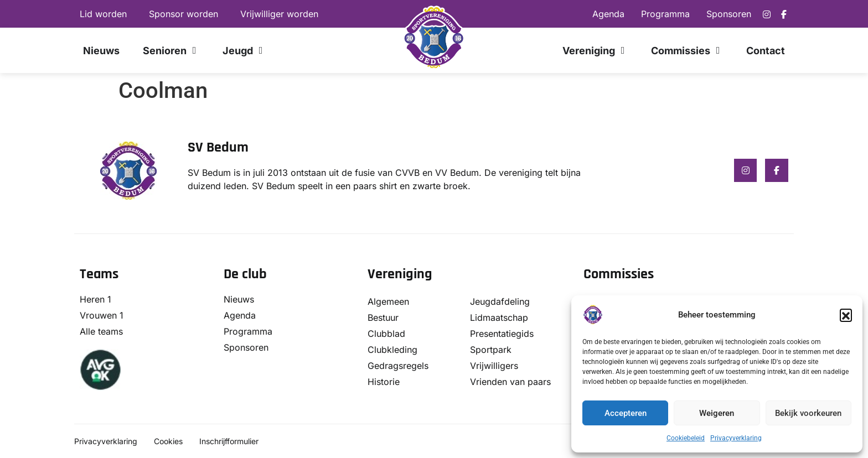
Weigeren (717, 413)
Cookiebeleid (686, 438)
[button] (846, 315)
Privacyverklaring (736, 438)
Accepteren (626, 413)
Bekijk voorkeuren (808, 413)
